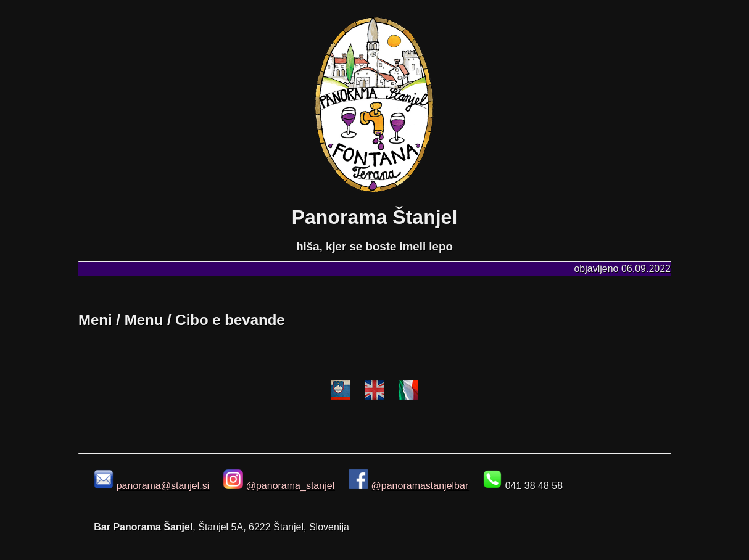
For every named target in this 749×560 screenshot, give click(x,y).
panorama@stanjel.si (163, 486)
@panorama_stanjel (290, 486)
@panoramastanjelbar (420, 486)
